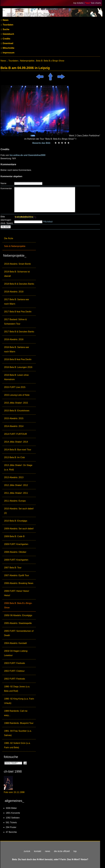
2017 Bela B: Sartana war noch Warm (17, 302)
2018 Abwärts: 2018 (14, 292)
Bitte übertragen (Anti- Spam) (7, 220)
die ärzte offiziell (62, 851)
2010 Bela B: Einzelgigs (16, 521)
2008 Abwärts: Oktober (15, 552)
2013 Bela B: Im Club (14, 457)
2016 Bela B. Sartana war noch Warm (17, 349)
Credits (6, 39)
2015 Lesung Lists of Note (17, 395)
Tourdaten (8, 25)
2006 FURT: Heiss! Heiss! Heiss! (17, 593)
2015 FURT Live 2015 (15, 387)
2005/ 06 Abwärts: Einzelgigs (18, 615)
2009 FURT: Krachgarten (16, 544)
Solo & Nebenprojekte (15, 246)
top (75, 851)
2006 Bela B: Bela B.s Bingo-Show (18, 605)
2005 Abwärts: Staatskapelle (18, 623)
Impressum (8, 53)
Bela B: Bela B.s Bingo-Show (50, 61)
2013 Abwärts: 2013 (14, 477)
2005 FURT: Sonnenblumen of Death (19, 633)
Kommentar (6, 188)
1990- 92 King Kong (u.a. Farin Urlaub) (19, 701)
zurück (27, 851)
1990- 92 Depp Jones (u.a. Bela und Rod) (17, 689)
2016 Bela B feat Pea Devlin (18, 359)
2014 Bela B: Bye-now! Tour (18, 450)
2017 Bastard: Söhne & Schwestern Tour (15, 322)
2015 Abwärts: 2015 (14, 418)
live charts (96, 3)
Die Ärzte (9, 238)
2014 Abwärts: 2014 (14, 426)
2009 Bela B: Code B (14, 536)
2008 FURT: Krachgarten (16, 560)
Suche (6, 29)
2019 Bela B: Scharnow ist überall (17, 274)
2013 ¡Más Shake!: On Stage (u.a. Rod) (18, 467)
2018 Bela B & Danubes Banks (19, 284)
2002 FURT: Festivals (15, 679)
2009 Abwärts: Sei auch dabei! (19, 529)
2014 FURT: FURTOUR (16, 434)
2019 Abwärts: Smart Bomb (17, 264)
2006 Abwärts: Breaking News (19, 583)
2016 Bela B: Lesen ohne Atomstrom (16, 377)
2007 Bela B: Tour (13, 568)
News (5, 20)
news (48, 851)
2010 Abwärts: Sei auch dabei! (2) (19, 511)
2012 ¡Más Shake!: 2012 (16, 485)
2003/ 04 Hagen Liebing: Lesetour (16, 653)
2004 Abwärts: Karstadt (15, 643)
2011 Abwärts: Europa (15, 501)
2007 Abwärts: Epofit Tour (17, 575)
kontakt (38, 851)
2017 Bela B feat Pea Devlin (18, 312)
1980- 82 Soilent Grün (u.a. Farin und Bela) (17, 745)
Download (8, 43)
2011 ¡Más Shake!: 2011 (16, 493)
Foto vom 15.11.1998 (14, 792)
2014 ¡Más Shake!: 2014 (16, 442)
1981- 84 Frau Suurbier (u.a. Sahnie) (18, 733)
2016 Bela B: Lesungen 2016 (18, 367)
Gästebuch (8, 34)
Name (3, 183)
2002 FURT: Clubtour (14, 671)
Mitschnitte (8, 48)
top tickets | (79, 3)
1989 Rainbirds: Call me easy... (16, 713)
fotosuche (11, 757)
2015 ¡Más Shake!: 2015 (16, 403)
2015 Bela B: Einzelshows (17, 411)
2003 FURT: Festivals (15, 663)
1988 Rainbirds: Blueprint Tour (19, 723)
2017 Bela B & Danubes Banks (19, 332)
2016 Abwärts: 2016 (14, 339)
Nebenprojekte (27, 61)
